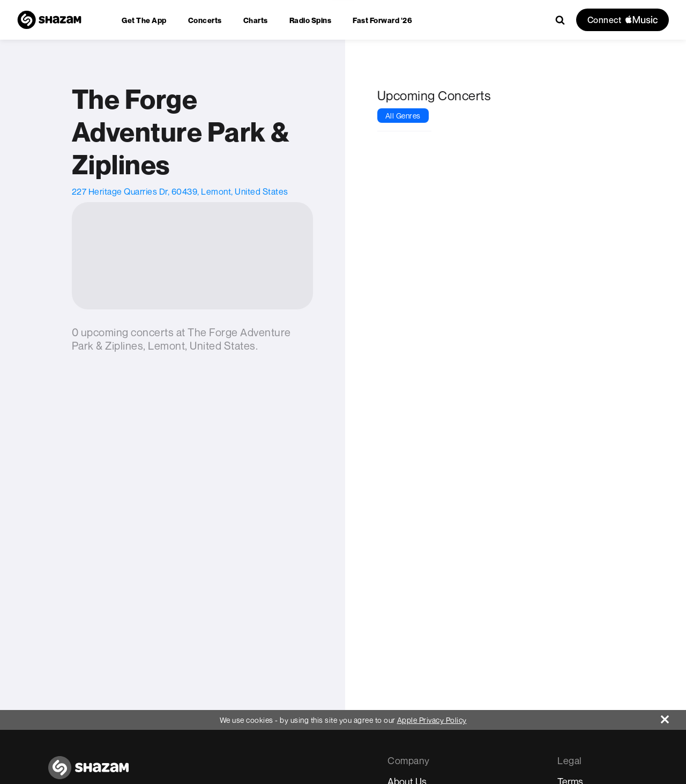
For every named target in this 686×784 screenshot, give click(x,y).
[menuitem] (144, 20)
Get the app (144, 20)
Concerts (205, 20)
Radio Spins (311, 20)
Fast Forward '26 (382, 20)
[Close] (673, 717)
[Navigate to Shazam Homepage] (49, 20)
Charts (256, 20)
